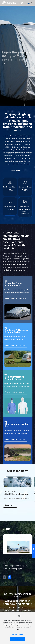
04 (6, 422)
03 (6, 375)
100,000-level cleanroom (16, 494)
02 (6, 328)
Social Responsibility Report (15, 566)
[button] (10, 577)
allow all (17, 639)
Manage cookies (17, 634)
